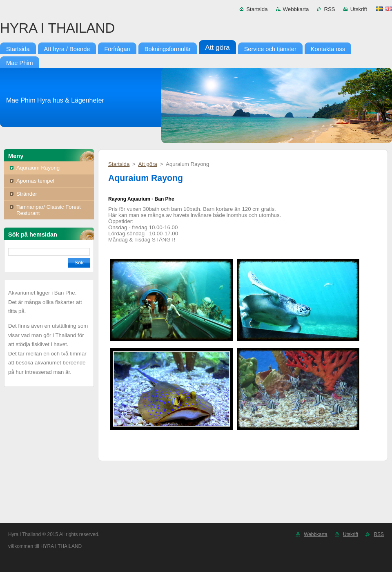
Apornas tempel (35, 181)
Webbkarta (296, 9)
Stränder (27, 194)
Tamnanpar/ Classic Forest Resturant (49, 210)
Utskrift (359, 9)
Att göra (147, 164)
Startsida (257, 9)
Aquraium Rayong (38, 168)
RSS (329, 9)
